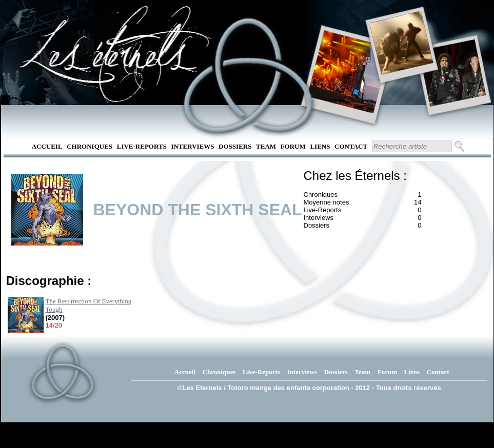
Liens (320, 146)
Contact (351, 146)
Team (266, 146)
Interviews (192, 146)
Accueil (47, 146)
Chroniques (90, 146)
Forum (293, 146)
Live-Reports (142, 146)
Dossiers (235, 146)
